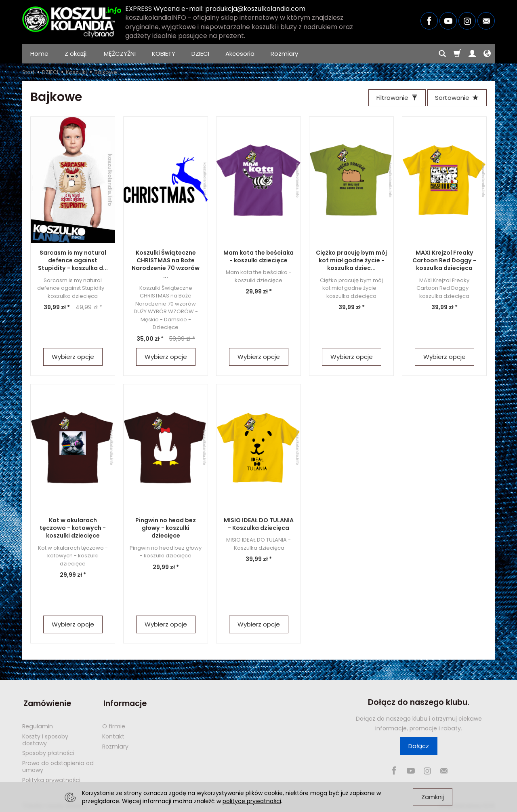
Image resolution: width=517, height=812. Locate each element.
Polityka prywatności (51, 778)
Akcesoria (240, 54)
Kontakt (113, 734)
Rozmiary (284, 54)
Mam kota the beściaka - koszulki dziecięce (258, 257)
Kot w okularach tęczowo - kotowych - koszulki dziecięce (73, 529)
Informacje (124, 703)
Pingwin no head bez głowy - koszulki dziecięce (166, 529)
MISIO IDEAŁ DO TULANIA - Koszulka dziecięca (258, 525)
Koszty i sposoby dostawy (45, 738)
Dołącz (419, 747)
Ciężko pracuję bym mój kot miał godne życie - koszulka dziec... (352, 261)
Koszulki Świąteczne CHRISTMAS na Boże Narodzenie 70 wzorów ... (166, 265)
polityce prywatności (252, 801)
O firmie (114, 724)
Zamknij (433, 797)
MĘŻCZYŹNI (120, 54)
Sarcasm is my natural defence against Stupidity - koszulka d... (73, 261)
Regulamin (38, 724)
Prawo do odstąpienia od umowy (58, 765)
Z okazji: (76, 54)
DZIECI (200, 54)
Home (39, 54)
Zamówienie (46, 703)
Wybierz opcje (73, 357)
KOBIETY (164, 54)
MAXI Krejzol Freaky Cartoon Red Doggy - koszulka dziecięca (444, 261)
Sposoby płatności (48, 751)
